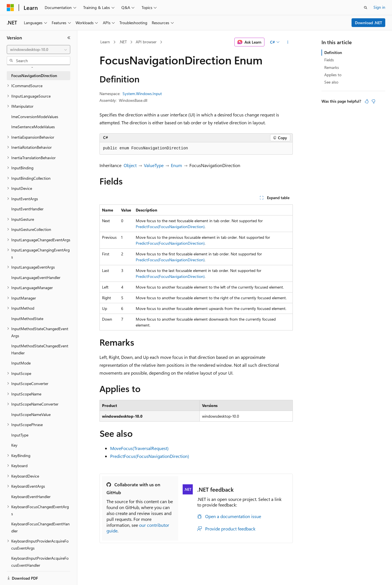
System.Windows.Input (142, 94)
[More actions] (288, 42)
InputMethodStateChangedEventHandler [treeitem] (40, 349)
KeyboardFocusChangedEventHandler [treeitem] (40, 527)
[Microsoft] (10, 8)
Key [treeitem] (14, 445)
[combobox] (38, 49)
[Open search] (366, 8)
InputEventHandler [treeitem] (27, 209)
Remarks (332, 67)
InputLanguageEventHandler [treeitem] (36, 277)
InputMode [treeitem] (21, 363)
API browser (146, 42)
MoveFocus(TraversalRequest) (139, 448)
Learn (105, 42)
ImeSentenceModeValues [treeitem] (33, 127)
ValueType (154, 165)
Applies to (333, 75)
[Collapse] (69, 38)
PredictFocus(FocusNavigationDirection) (170, 227)
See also (331, 82)
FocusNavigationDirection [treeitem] (34, 76)
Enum (176, 165)
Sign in (379, 7)
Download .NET (369, 23)
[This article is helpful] (367, 101)
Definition (333, 52)
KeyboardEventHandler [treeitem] (31, 497)
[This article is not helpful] (373, 101)
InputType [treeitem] (20, 435)
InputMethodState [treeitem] (27, 319)
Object (130, 165)
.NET (123, 42)
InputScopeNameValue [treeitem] (31, 414)
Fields (329, 60)
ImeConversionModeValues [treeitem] (35, 117)
